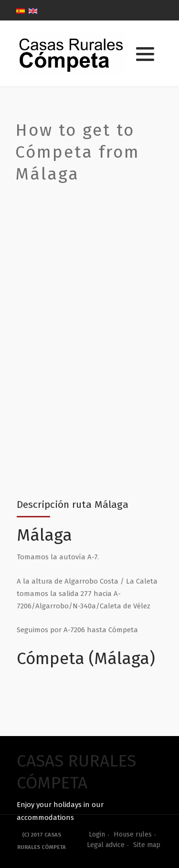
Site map (147, 845)
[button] (145, 54)
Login (97, 834)
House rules (133, 834)
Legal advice (106, 845)
